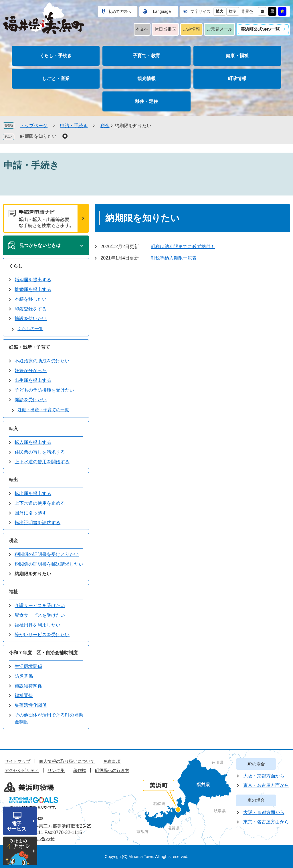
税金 (105, 126)
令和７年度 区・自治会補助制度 (43, 653)
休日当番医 (165, 29)
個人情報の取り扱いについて (67, 761)
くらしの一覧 (30, 329)
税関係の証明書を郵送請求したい (49, 564)
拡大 (219, 11)
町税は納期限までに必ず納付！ (183, 247)
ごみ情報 (191, 29)
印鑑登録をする (31, 309)
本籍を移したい (31, 299)
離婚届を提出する (33, 289)
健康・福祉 (237, 56)
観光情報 (146, 78)
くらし (16, 266)
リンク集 (56, 770)
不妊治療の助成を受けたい (42, 361)
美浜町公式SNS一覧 (260, 29)
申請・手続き (74, 126)
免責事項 (112, 761)
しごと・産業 (56, 78)
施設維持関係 (28, 686)
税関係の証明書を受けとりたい (47, 554)
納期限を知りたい (38, 136)
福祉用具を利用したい (37, 625)
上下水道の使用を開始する (42, 462)
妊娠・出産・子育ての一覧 (43, 410)
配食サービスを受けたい (40, 615)
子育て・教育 (146, 56)
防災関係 (24, 676)
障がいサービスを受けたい (42, 635)
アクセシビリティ (22, 770)
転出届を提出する (33, 493)
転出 (13, 480)
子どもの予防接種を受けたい (44, 390)
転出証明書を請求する (37, 523)
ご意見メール (219, 29)
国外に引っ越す (31, 513)
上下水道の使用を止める (40, 503)
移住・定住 (146, 101)
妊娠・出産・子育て (29, 347)
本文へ (142, 29)
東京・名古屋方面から (266, 785)
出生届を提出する (33, 380)
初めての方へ (120, 11)
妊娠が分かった (31, 371)
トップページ (34, 126)
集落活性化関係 (31, 705)
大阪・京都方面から (264, 776)
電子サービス (17, 826)
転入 (13, 429)
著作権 (80, 770)
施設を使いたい (31, 319)
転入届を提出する (33, 442)
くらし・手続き (56, 56)
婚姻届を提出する (33, 280)
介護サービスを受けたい (40, 605)
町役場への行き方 (112, 770)
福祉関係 (24, 696)
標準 (233, 11)
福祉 (13, 592)
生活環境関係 (28, 666)
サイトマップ (17, 761)
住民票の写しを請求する (40, 452)
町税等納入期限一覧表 (174, 258)
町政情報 (237, 78)
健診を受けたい (31, 400)
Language (162, 11)
